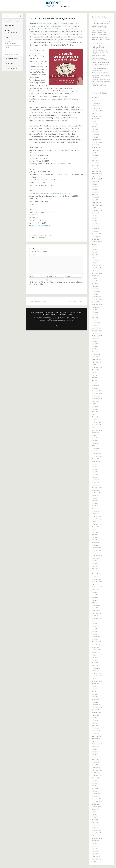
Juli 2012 (95, 529)
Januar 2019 (96, 325)
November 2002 (97, 833)
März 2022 (95, 226)
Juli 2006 (95, 718)
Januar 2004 (96, 796)
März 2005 (95, 760)
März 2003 (95, 822)
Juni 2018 (95, 344)
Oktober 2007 (96, 679)
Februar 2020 (96, 291)
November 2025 (97, 111)
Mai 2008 (95, 660)
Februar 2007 (96, 699)
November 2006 (97, 707)
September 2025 (97, 116)
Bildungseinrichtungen (12, 55)
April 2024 (95, 161)
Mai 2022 (95, 221)
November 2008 (97, 645)
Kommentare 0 (48, 235)
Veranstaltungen (11, 69)
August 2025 (96, 119)
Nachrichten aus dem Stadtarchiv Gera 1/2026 (99, 31)
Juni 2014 (95, 469)
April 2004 (95, 788)
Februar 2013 (96, 511)
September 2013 (97, 493)
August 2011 (96, 558)
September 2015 (97, 430)
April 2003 (95, 820)
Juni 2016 (95, 406)
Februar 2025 (96, 134)
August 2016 (96, 401)
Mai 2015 (95, 440)
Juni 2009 (95, 626)
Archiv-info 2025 (97, 43)
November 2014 (97, 456)
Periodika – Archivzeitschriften (11, 43)
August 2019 (96, 307)
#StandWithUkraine (12, 21)
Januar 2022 (96, 231)
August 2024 (96, 150)
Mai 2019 (95, 315)
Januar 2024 (96, 168)
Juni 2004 (95, 783)
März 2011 (95, 571)
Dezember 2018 (97, 328)
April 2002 (95, 848)
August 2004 (96, 778)
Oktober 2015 (96, 427)
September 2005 (97, 744)
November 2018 (97, 331)
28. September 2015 (36, 235)
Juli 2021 (95, 247)
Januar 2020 (96, 294)
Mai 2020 (95, 284)
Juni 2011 (95, 563)
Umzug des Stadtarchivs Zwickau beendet (99, 69)
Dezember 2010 (97, 579)
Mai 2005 (95, 754)
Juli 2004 (95, 780)
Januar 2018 (96, 357)
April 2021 (95, 255)
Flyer (34, 204)
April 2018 (95, 349)
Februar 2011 (96, 574)
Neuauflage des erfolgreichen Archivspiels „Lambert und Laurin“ (101, 64)
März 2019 (95, 320)
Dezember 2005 (97, 736)
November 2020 (97, 268)
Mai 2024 (95, 158)
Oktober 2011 (96, 553)
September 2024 (97, 148)
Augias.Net (42, 237)
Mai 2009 (95, 629)
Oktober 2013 (96, 490)
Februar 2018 (96, 354)
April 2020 (95, 286)
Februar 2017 (96, 386)
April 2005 (95, 757)
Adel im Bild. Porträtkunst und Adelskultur (101, 76)
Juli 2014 (95, 467)
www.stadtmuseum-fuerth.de (40, 226)
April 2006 (95, 726)
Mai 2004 (95, 786)
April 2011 (95, 569)
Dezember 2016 (97, 391)
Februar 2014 (96, 480)
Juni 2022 (95, 218)
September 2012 (97, 524)
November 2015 (97, 425)
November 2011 (97, 550)
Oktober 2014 (96, 459)
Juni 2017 (95, 375)
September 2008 (97, 650)
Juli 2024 (95, 153)
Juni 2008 (95, 658)
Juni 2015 (95, 438)
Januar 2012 (96, 545)
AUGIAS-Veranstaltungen (11, 32)
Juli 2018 (95, 341)
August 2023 (96, 181)
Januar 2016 (96, 420)
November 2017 (97, 362)
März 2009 (95, 634)
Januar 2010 (96, 608)
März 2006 (95, 728)
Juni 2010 (95, 595)
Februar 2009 (96, 637)
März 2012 (95, 540)
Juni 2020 (95, 281)
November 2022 (97, 205)
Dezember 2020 (97, 265)
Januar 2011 (96, 577)
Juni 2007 (95, 689)
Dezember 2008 (97, 642)
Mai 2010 (95, 597)
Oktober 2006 (96, 710)
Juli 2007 (95, 686)
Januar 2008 (96, 671)
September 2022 (97, 210)
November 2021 (97, 236)
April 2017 (95, 380)
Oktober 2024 (96, 145)
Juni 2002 (95, 843)
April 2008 (95, 663)
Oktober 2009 (96, 616)
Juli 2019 (95, 310)
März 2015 (95, 446)
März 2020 (95, 289)
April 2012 (95, 537)
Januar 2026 (96, 106)
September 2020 (97, 273)
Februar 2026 (96, 103)
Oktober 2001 (96, 862)
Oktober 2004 (96, 773)
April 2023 (95, 192)
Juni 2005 (95, 752)
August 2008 (96, 652)
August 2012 (96, 527)
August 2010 (96, 590)
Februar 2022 (96, 229)
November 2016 (97, 393)
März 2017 (95, 383)
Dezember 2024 (97, 140)
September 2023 (97, 179)
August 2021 (96, 244)
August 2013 (96, 495)
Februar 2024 (96, 166)
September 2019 (97, 304)
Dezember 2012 (97, 516)
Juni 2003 (95, 815)
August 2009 (96, 621)
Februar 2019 (96, 323)
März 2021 (95, 257)
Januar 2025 (96, 137)
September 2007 (97, 681)
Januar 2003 (96, 828)
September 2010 (97, 587)
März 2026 (95, 100)
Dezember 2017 (97, 359)
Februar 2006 (96, 731)
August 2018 (96, 338)
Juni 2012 (95, 532)
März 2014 (95, 477)
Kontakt (42, 321)
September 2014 (97, 461)
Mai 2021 (95, 252)
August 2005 (96, 747)
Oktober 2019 (96, 302)
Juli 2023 (95, 184)
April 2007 (95, 694)
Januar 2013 (96, 514)
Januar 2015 (96, 451)
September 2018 (97, 336)
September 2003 (97, 807)
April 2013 (95, 506)
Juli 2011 (95, 561)
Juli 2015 (95, 435)
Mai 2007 (95, 692)
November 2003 (97, 801)
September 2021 (97, 242)
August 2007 (96, 684)
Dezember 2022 (97, 202)
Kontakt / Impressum (12, 59)
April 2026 (95, 98)
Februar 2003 (96, 825)
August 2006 (96, 715)
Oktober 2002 (96, 835)
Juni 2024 (95, 155)
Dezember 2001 (97, 856)
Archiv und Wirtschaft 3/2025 (101, 73)
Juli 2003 (95, 812)
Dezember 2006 (97, 705)
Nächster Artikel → (76, 303)
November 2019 (97, 299)
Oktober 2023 (96, 176)
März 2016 (95, 414)
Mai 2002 (95, 846)
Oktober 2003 (96, 804)
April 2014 (95, 474)
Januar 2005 (96, 765)
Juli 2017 (95, 372)
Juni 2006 (95, 720)
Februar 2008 (96, 668)
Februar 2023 (96, 197)
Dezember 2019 (97, 297)
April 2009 (95, 631)
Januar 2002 (96, 854)
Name (32, 278)
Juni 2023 (95, 187)
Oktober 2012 (96, 522)
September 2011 (97, 556)
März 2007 (95, 697)
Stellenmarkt (10, 26)
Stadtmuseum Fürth (63, 23)
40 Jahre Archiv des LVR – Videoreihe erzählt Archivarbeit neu (101, 39)
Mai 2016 (95, 409)
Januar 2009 (96, 639)
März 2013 (95, 509)
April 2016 (95, 412)
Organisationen (10, 51)
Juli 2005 (95, 749)
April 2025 (95, 129)
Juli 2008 (95, 655)
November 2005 (97, 739)
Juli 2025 (95, 121)
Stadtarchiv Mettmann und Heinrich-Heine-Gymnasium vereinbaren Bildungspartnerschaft (100, 53)
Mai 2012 (95, 535)
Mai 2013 (95, 503)
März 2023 (95, 195)
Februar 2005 (96, 762)
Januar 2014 (96, 482)
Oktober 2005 (96, 741)
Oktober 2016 (96, 396)
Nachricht (33, 255)
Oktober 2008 (96, 647)
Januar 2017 (96, 388)
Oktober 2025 (96, 113)
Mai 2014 (95, 472)
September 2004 (97, 775)
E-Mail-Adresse (52, 278)
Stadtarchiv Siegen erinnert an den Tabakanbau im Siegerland (101, 81)
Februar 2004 (96, 794)
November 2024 (97, 142)
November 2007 (97, 676)
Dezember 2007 (97, 673)
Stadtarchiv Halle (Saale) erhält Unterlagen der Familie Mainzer (101, 23)
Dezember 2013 (97, 485)
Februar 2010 (96, 605)
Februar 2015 (96, 448)
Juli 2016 (95, 404)
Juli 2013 (95, 498)
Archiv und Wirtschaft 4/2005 (101, 35)
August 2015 (96, 433)
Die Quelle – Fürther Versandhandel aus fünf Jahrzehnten (50, 26)
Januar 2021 (96, 263)
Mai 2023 (95, 189)
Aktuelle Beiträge (100, 17)
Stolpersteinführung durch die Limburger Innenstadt (101, 47)
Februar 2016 (96, 417)
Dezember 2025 (97, 108)
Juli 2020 (95, 278)
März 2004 (95, 791)
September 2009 (97, 618)
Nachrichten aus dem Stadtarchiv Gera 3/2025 (99, 85)
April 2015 (95, 443)
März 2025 (95, 132)
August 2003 (96, 809)
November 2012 (97, 519)
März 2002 (95, 851)
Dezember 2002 (97, 830)
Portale (7, 47)
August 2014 (96, 464)
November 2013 (97, 488)
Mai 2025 (95, 127)
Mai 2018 (95, 346)
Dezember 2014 (97, 454)
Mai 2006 (95, 723)
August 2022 (96, 213)
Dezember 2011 (97, 548)
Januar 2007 (96, 702)
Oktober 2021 (96, 239)
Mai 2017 (95, 378)
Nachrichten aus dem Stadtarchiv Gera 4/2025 (99, 59)
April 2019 (95, 318)
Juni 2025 (95, 124)
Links (7, 38)
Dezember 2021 (97, 234)
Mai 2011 (95, 566)
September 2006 (97, 712)
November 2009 (97, 613)
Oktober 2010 (96, 584)
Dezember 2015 (97, 422)
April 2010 (95, 600)
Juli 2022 (95, 216)
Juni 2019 (95, 312)
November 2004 (97, 770)
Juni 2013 (95, 501)
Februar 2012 (96, 542)
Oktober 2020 (96, 270)
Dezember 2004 (97, 767)
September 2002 (97, 838)
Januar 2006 (96, 733)
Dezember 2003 (97, 799)
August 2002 (96, 841)
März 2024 (95, 163)
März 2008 (95, 665)
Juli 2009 (95, 624)
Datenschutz (10, 64)
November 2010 (97, 582)
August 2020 (96, 276)
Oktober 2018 (96, 333)
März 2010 (95, 603)
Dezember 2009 (97, 610)
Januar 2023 (96, 200)
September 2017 (97, 367)
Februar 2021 (96, 260)
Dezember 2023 (97, 171)
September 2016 (97, 399)
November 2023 (97, 174)
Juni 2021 (95, 249)
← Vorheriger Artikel (37, 303)
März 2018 (95, 352)
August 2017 (96, 370)
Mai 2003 (95, 817)
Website (68, 278)
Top (56, 328)
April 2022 (95, 223)
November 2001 (97, 859)
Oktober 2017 (96, 365)
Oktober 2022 (96, 208)
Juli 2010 (95, 592)
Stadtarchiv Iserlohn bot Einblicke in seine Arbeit (99, 27)
